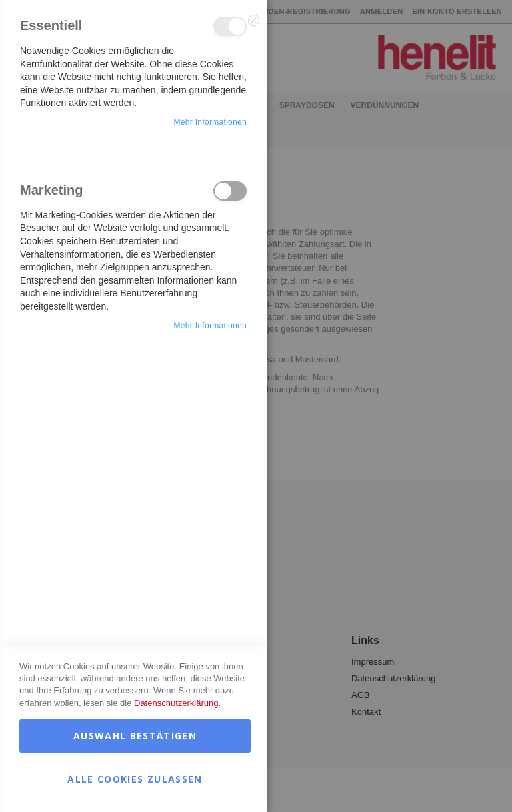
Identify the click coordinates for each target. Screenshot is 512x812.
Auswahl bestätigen (135, 736)
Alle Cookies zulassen (135, 779)
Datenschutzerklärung (176, 703)
